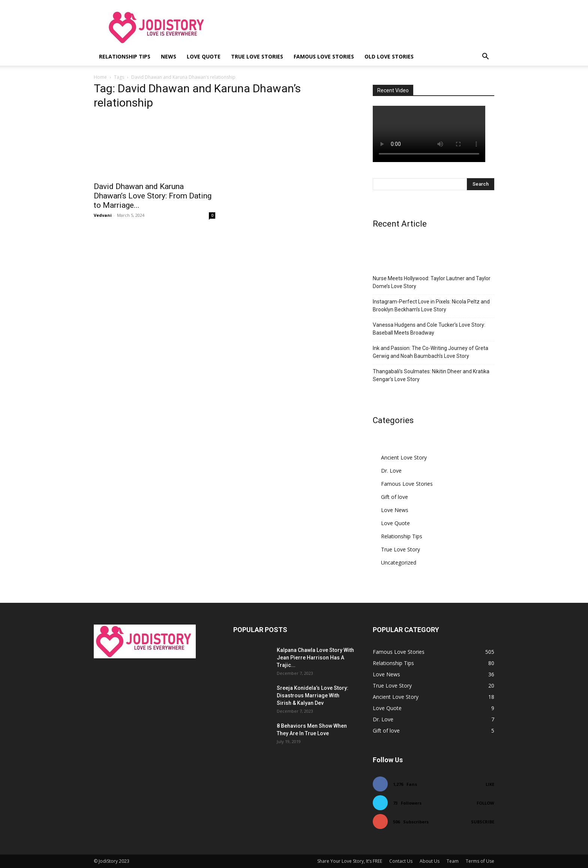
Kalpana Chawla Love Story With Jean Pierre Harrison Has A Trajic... (315, 658)
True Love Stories (257, 56)
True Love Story (400, 549)
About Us (430, 861)
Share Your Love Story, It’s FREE (350, 861)
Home (100, 77)
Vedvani (103, 215)
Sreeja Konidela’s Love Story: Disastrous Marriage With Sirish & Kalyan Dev (313, 695)
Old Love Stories (389, 56)
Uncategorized (399, 562)
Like (490, 784)
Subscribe (483, 822)
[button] (485, 57)
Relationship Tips (125, 56)
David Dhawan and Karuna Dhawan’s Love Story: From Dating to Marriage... (153, 196)
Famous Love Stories (324, 56)
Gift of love (394, 497)
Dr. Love (391, 471)
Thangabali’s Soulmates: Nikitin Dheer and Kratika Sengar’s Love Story (431, 375)
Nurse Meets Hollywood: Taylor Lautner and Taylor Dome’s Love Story (432, 282)
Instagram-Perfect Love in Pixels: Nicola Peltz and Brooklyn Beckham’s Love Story (431, 306)
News (169, 56)
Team (453, 861)
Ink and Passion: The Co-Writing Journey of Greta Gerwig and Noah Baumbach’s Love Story (430, 352)
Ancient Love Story (404, 457)
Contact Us (401, 861)
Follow (485, 803)
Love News (395, 510)
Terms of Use (480, 861)
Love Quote (204, 56)
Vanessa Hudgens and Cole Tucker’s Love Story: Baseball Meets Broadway (429, 329)
